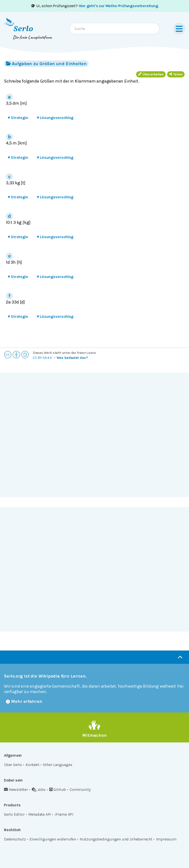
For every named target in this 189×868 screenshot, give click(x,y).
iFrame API (64, 814)
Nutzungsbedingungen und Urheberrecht (116, 839)
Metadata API (40, 814)
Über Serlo (13, 765)
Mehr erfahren (24, 701)
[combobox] (114, 29)
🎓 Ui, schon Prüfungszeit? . (95, 6)
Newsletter (16, 789)
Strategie (18, 118)
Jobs (39, 789)
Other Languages (57, 765)
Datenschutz (15, 839)
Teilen (176, 74)
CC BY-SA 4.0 (42, 358)
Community (80, 789)
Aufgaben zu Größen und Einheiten (46, 64)
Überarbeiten (151, 74)
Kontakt (32, 765)
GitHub (58, 789)
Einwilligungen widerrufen (53, 839)
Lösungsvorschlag (55, 118)
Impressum (166, 839)
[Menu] (179, 29)
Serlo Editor (14, 814)
